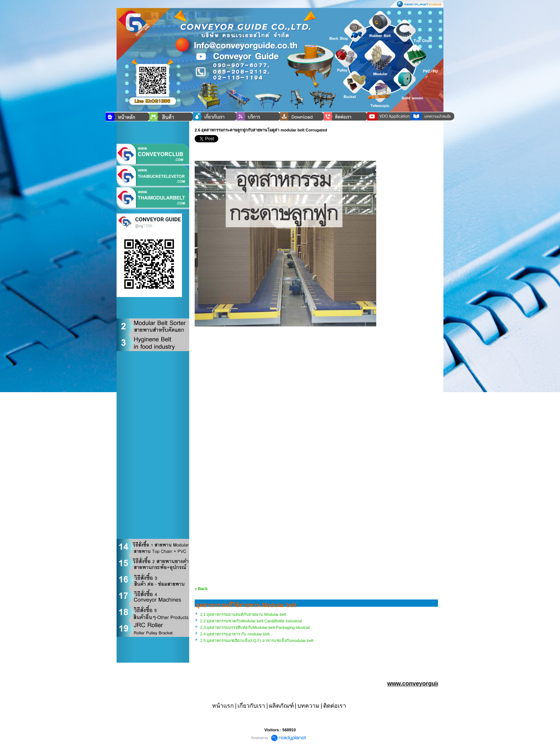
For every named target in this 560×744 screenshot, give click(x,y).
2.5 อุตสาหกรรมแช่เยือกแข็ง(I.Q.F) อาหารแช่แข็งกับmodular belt (257, 641)
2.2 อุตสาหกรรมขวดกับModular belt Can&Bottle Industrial (251, 621)
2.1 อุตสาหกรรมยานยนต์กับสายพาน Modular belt (243, 614)
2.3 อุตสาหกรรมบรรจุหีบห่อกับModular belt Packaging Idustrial (255, 627)
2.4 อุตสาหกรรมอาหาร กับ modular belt (235, 634)
